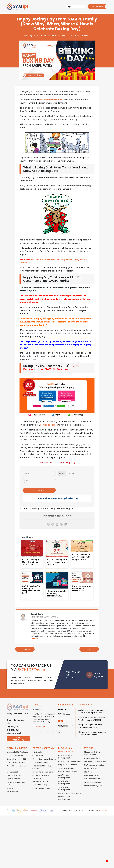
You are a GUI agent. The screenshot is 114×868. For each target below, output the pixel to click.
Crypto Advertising (92, 755)
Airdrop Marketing (40, 759)
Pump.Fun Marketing (41, 785)
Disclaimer (103, 807)
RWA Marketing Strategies (95, 762)
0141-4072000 (64, 710)
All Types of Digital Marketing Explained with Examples (90, 723)
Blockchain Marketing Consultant (42, 764)
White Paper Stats (92, 765)
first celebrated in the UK (52, 100)
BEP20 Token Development (70, 790)
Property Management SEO (16, 780)
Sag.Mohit (98, 673)
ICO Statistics (90, 768)
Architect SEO (12, 768)
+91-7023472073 (18, 735)
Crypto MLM (38, 752)
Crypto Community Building (44, 756)
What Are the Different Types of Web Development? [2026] (91, 715)
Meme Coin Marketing (42, 778)
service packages (49, 425)
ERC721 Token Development (64, 773)
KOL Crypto (37, 749)
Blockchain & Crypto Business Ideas (93, 750)
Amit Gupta (37, 36)
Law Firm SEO (12, 788)
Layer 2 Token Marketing (43, 768)
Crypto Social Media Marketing (41, 773)
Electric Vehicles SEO (15, 752)
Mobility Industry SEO (93, 782)
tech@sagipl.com (66, 722)
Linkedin (34, 635)
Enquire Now (97, 7)
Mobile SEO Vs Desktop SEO (96, 758)
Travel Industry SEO (92, 779)
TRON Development (67, 765)
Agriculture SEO (13, 775)
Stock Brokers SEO (14, 772)
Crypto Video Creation (68, 761)
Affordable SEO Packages (17, 749)
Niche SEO (11, 785)
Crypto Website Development (65, 753)
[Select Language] (76, 7)
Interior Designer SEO (16, 759)
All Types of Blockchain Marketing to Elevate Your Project (92, 730)
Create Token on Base (68, 768)
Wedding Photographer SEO (17, 764)
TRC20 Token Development (64, 785)
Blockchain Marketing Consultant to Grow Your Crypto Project (92, 708)
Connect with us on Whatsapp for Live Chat (57, 495)
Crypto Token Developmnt (70, 758)
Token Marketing (40, 781)
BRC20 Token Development (64, 779)
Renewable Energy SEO (16, 756)
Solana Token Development (64, 795)
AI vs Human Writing (93, 772)
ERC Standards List (92, 775)
